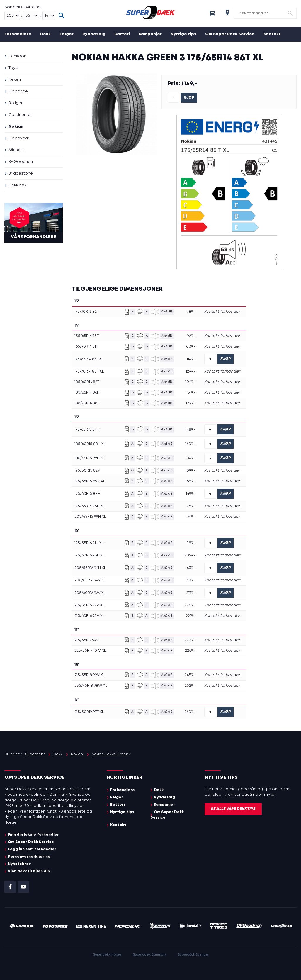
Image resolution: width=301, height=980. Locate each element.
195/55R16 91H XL (89, 543)
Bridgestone (21, 174)
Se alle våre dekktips (233, 809)
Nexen (15, 80)
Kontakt (272, 34)
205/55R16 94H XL (90, 568)
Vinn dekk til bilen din (29, 871)
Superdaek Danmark (150, 955)
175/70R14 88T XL (89, 371)
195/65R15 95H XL (90, 506)
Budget (16, 103)
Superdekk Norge (107, 955)
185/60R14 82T (87, 382)
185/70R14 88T (87, 403)
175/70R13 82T (87, 312)
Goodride (18, 91)
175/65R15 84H (87, 430)
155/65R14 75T (87, 336)
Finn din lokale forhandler (33, 835)
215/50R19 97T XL (89, 712)
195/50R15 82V (87, 471)
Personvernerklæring (29, 857)
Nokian (16, 127)
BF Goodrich (21, 162)
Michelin (17, 150)
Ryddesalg (94, 34)
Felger (67, 34)
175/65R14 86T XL (89, 359)
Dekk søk (17, 185)
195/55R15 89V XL (90, 481)
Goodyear (19, 138)
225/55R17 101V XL (90, 651)
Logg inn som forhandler (32, 849)
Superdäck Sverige (193, 955)
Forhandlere (18, 34)
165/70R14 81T (86, 347)
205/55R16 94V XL (90, 580)
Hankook (17, 56)
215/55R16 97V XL (89, 605)
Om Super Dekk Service (230, 34)
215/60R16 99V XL (89, 616)
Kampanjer (150, 34)
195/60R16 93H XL (90, 555)
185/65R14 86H (87, 393)
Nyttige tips (183, 34)
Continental (20, 115)
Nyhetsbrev (19, 864)
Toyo (13, 68)
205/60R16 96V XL (90, 593)
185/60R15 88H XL (90, 444)
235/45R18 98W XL (91, 686)
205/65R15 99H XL (90, 517)
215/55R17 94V (87, 640)
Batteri (122, 34)
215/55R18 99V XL (90, 675)
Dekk (45, 34)
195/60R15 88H (87, 494)
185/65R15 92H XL (90, 458)
